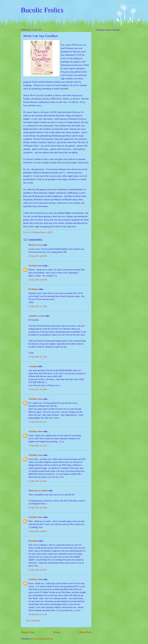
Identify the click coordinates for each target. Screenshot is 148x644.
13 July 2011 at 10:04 (38, 306)
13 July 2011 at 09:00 (38, 256)
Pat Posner (33, 289)
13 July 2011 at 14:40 (38, 389)
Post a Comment (33, 621)
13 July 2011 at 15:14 (38, 446)
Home (57, 632)
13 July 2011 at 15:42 (38, 481)
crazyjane (33, 366)
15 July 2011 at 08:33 (38, 531)
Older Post (85, 632)
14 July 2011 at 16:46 (38, 508)
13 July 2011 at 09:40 (38, 280)
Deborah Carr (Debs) (38, 491)
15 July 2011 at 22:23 (38, 570)
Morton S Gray (35, 245)
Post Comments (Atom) (43, 639)
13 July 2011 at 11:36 (38, 357)
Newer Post (28, 632)
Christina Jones (36, 266)
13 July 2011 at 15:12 (38, 422)
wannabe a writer (36, 316)
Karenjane (33, 541)
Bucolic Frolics (42, 10)
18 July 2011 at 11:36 (38, 614)
